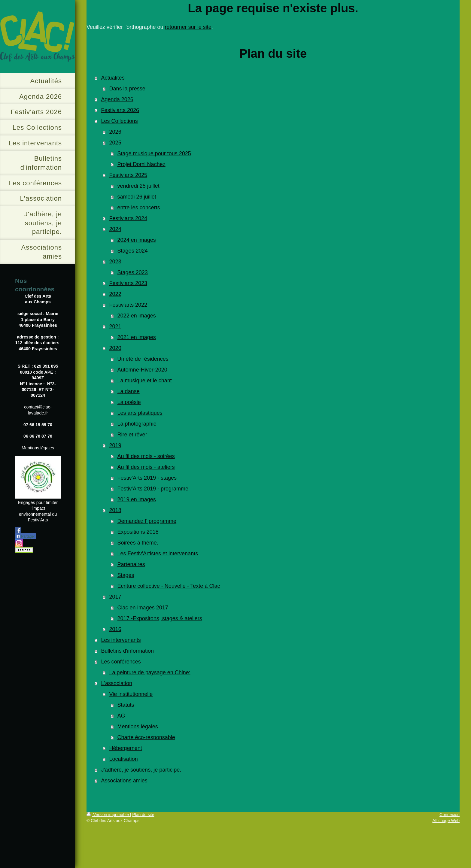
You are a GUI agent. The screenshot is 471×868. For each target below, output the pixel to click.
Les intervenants (121, 640)
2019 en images (137, 499)
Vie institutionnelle (131, 694)
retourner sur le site (188, 27)
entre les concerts (139, 208)
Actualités (113, 78)
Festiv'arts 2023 (128, 283)
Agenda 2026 (117, 99)
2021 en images (137, 337)
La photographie (137, 424)
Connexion (450, 815)
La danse (129, 391)
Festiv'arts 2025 (128, 175)
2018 (115, 510)
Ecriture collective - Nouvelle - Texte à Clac (169, 586)
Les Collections (120, 121)
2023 (115, 262)
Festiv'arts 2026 (120, 110)
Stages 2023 (133, 272)
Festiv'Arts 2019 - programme (153, 489)
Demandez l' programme (147, 521)
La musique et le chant (145, 381)
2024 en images (137, 240)
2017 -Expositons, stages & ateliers (160, 618)
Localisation (124, 759)
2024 (115, 229)
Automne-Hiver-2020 (142, 370)
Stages (126, 575)
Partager (26, 536)
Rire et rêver (132, 435)
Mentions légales (138, 727)
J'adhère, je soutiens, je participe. (141, 770)
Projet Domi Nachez (141, 164)
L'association (117, 683)
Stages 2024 (133, 251)
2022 (115, 294)
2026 (115, 132)
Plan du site (143, 815)
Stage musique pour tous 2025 (154, 153)
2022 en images (137, 316)
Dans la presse (127, 89)
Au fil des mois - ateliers (146, 467)
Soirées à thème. (138, 543)
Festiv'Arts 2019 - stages (147, 478)
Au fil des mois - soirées (146, 456)
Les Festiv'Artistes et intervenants (158, 554)
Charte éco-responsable (146, 737)
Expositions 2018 (138, 532)
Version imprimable (108, 815)
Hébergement (126, 748)
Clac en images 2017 (143, 608)
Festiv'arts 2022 (128, 305)
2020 (115, 348)
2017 (115, 597)
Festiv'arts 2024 (128, 218)
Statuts (126, 705)
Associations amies (124, 781)
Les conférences (121, 662)
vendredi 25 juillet (138, 186)
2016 (115, 629)
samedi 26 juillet (137, 197)
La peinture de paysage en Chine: (150, 672)
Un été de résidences (143, 359)
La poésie (129, 402)
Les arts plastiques (140, 413)
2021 (115, 326)
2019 (115, 445)
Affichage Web (446, 821)
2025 (115, 143)
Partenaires (131, 564)
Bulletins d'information (128, 651)
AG (121, 716)
